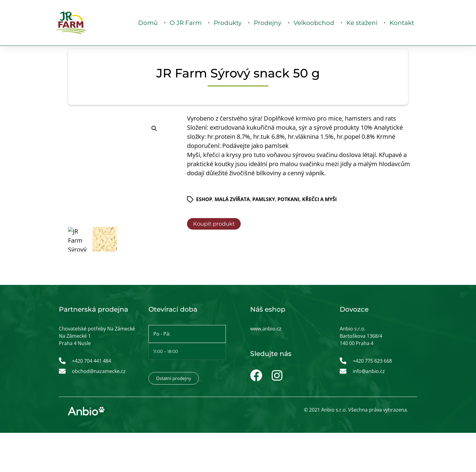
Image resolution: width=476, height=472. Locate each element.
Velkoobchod (314, 23)
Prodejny (268, 23)
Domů (148, 23)
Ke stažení (362, 23)
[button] (154, 128)
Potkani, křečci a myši (307, 199)
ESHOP (204, 199)
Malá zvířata (232, 199)
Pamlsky (264, 199)
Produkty (228, 23)
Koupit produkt (214, 224)
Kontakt (402, 23)
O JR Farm (186, 23)
